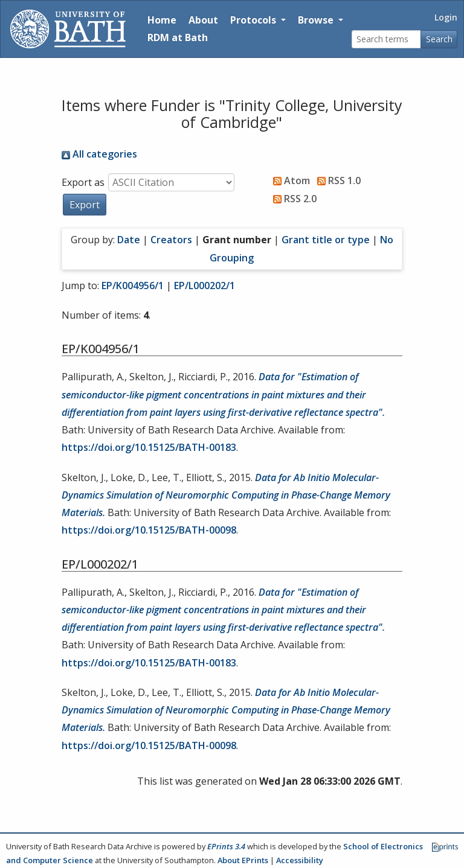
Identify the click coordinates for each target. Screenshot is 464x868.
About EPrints (243, 860)
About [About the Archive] (203, 20)
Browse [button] (317, 20)
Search (439, 39)
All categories (99, 154)
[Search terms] (386, 40)
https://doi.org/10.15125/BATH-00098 (149, 530)
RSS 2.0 (292, 199)
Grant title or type (326, 240)
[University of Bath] (68, 29)
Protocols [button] (254, 20)
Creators (171, 240)
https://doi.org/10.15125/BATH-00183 (149, 447)
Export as (83, 182)
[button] (85, 205)
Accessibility (300, 860)
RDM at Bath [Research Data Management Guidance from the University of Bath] (178, 37)
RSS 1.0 (337, 180)
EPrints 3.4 (226, 846)
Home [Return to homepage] (162, 20)
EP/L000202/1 (205, 286)
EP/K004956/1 (133, 286)
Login (446, 17)
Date (129, 240)
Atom (289, 180)
